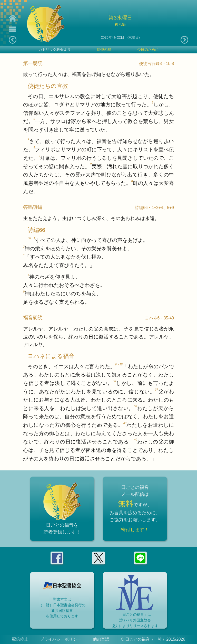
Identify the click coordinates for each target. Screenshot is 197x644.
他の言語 (101, 639)
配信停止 (20, 639)
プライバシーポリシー (61, 639)
